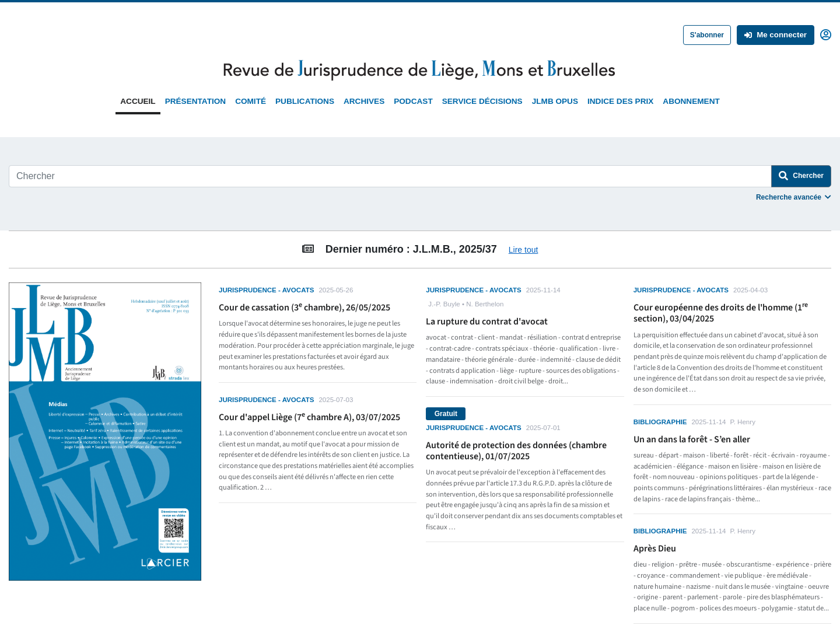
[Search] (390, 176)
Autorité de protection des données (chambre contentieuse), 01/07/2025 (516, 451)
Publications (305, 101)
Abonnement (691, 101)
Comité (251, 101)
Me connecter (776, 35)
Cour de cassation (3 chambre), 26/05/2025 (304, 308)
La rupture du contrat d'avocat (487, 322)
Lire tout (524, 250)
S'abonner (707, 35)
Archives (364, 101)
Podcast (413, 101)
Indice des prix (620, 101)
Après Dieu (655, 549)
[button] (826, 34)
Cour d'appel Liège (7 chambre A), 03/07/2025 (309, 417)
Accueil (138, 101)
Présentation (195, 101)
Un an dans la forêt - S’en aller (692, 439)
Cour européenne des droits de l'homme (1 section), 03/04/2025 (721, 313)
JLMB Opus (555, 101)
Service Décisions (482, 101)
